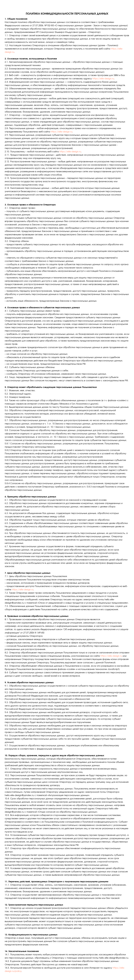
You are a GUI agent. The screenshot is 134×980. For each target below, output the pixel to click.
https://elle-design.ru (103, 79)
